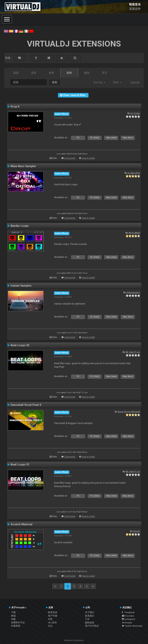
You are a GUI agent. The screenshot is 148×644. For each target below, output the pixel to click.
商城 (13, 616)
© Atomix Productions (74, 640)
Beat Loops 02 (20, 345)
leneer (137, 531)
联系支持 (53, 612)
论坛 (50, 626)
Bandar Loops (20, 226)
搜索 (55, 82)
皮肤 (34, 73)
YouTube (128, 616)
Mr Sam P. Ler (133, 352)
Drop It (15, 107)
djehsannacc (133, 292)
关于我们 (90, 612)
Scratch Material (21, 524)
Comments (70, 158)
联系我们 (90, 616)
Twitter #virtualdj (132, 626)
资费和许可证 (18, 623)
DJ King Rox (134, 173)
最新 (16, 73)
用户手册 (53, 616)
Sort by (99, 82)
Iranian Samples (21, 286)
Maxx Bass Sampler (23, 166)
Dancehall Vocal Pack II (26, 405)
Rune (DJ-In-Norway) (129, 412)
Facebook (128, 612)
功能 (13, 619)
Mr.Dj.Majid (134, 233)
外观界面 (16, 626)
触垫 (87, 73)
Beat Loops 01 (20, 465)
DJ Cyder (135, 113)
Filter (117, 82)
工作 (87, 619)
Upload (135, 82)
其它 (105, 73)
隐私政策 (90, 623)
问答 (50, 619)
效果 (51, 73)
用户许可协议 (92, 626)
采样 (69, 73)
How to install (88, 158)
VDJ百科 (52, 623)
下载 (13, 612)
